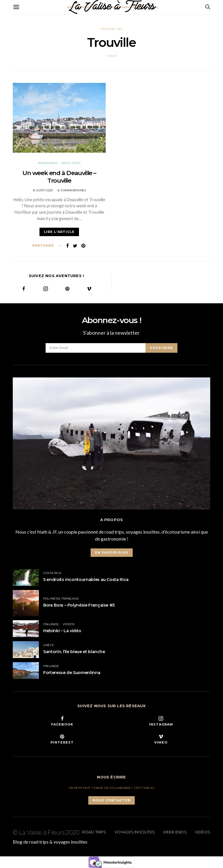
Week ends (71, 163)
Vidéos (69, 624)
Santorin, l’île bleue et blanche (74, 652)
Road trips (94, 832)
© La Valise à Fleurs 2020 (46, 832)
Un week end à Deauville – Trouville (59, 177)
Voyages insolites (135, 832)
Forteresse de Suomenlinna (72, 673)
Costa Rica (52, 573)
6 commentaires (72, 190)
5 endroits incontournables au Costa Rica (86, 580)
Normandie (48, 163)
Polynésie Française (61, 599)
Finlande (51, 624)
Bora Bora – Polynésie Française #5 (79, 605)
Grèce (49, 645)
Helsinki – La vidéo (62, 631)
